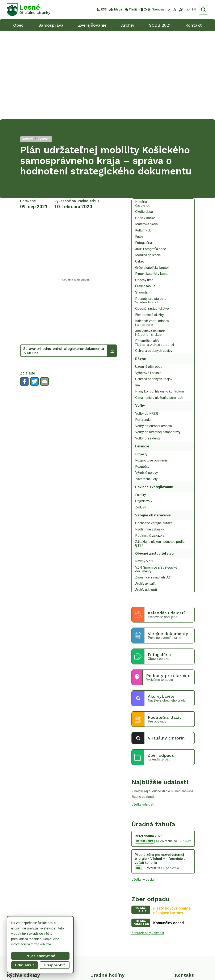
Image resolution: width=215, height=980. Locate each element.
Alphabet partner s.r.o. (62, 969)
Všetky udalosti (143, 716)
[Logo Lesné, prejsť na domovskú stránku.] (29, 10)
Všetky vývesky (143, 791)
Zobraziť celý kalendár (148, 844)
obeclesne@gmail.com (192, 938)
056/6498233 (185, 928)
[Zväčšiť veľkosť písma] (181, 10)
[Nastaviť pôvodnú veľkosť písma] (175, 10)
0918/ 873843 (186, 933)
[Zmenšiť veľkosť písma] (169, 10)
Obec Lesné (115, 969)
